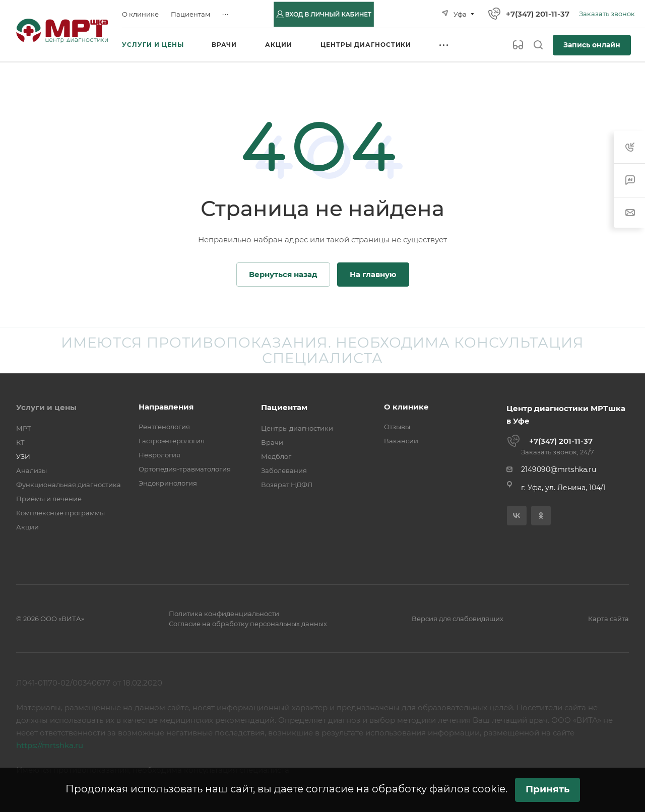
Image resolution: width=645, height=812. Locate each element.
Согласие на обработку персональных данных (248, 624)
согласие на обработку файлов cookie (406, 789)
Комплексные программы (60, 513)
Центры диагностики (297, 428)
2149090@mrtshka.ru (559, 469)
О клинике (406, 407)
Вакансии (401, 441)
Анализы (31, 470)
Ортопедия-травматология (185, 469)
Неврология (159, 455)
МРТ (24, 428)
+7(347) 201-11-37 (538, 14)
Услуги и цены (46, 407)
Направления (166, 407)
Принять (547, 789)
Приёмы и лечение (49, 499)
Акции (27, 527)
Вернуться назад (283, 274)
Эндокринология (168, 483)
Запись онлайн (592, 45)
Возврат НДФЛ (287, 485)
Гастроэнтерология (172, 441)
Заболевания (284, 470)
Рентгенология (164, 427)
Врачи (272, 442)
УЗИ (23, 456)
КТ (20, 442)
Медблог (276, 456)
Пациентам (284, 407)
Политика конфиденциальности (224, 614)
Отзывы (397, 427)
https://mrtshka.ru (50, 745)
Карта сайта (608, 619)
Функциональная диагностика (69, 485)
